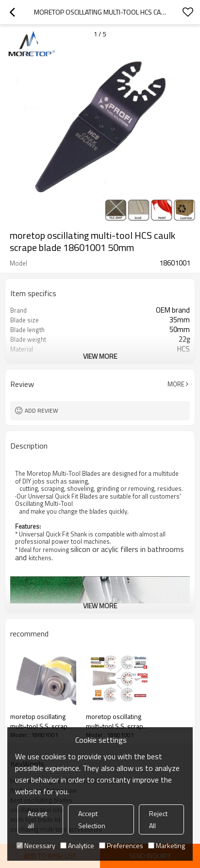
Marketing (167, 845)
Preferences (121, 845)
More (176, 384)
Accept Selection (92, 819)
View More (100, 356)
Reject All (158, 819)
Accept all (37, 819)
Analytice (77, 845)
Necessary (36, 845)
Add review (42, 410)
